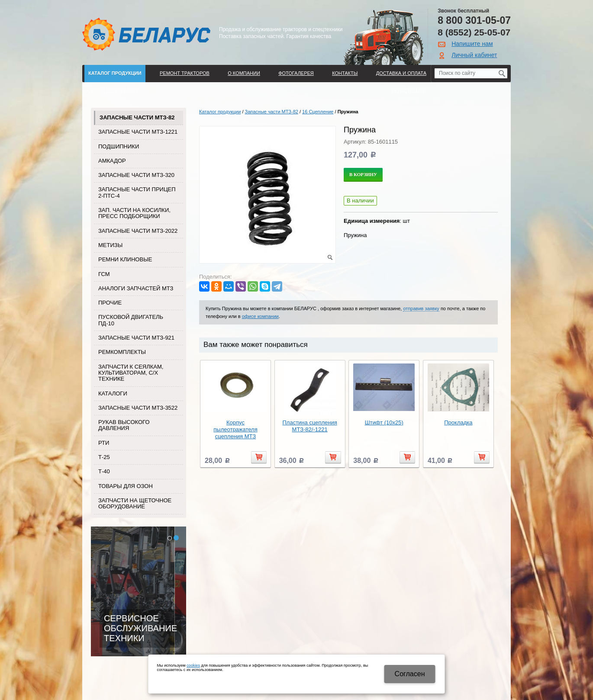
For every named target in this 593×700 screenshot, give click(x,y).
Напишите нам (472, 44)
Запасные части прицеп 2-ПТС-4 (137, 192)
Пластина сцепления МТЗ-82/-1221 (309, 426)
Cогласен (410, 674)
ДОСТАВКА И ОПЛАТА (401, 73)
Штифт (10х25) (384, 422)
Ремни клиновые (125, 259)
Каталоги (113, 393)
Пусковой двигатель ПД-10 (131, 320)
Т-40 (104, 471)
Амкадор (112, 161)
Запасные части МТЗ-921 (136, 338)
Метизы (110, 245)
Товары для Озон (126, 486)
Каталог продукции (115, 73)
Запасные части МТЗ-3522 (138, 408)
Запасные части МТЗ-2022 (138, 231)
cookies (193, 665)
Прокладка (458, 422)
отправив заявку (421, 308)
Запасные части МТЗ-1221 (138, 132)
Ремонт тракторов (185, 73)
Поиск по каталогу (114, 90)
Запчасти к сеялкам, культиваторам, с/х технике (131, 373)
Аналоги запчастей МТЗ (136, 288)
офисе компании (260, 316)
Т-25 (104, 457)
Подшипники (119, 146)
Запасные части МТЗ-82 (137, 117)
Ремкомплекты (122, 352)
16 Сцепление (318, 112)
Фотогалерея (296, 73)
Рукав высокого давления (124, 425)
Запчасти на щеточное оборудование (135, 503)
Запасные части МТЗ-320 (136, 175)
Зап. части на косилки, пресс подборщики (134, 213)
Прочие (110, 303)
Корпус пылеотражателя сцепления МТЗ (235, 429)
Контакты (345, 73)
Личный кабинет (474, 55)
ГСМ (104, 274)
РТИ (104, 443)
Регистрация (409, 90)
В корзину (363, 174)
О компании (244, 73)
